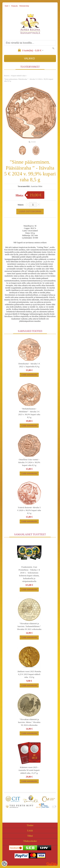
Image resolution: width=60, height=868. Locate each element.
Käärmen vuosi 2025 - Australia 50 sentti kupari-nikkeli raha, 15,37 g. (29, 770)
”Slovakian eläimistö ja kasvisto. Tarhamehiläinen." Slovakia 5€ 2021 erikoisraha (29, 626)
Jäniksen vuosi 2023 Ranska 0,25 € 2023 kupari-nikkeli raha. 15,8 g (29, 674)
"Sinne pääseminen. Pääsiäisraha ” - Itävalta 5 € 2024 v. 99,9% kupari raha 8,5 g (29, 80)
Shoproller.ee (52, 864)
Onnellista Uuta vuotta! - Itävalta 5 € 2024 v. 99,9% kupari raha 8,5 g (29, 462)
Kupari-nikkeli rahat (19, 76)
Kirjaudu (15, 6)
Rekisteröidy (24, 6)
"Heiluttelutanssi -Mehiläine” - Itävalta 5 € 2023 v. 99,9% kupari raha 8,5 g (29, 413)
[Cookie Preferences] (4, 864)
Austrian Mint (36, 186)
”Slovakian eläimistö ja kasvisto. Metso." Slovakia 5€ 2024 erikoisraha (29, 722)
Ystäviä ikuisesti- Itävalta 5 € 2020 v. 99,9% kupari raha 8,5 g (29, 510)
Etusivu (7, 76)
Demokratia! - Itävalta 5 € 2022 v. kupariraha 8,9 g (29, 365)
